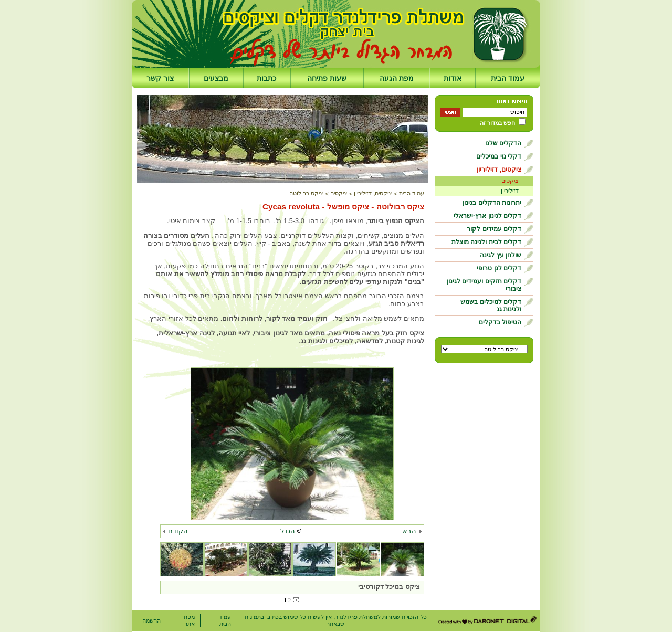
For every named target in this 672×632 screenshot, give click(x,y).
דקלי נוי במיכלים (499, 156)
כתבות (266, 78)
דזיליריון (510, 191)
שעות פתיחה (327, 78)
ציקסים (510, 181)
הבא (409, 531)
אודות (453, 78)
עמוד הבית (508, 78)
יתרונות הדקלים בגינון (492, 203)
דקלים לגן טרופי (499, 268)
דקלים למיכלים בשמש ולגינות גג (491, 306)
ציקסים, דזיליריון (499, 170)
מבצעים (216, 78)
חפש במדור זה (497, 123)
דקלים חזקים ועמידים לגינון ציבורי (484, 285)
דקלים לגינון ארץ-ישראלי (487, 216)
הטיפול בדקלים (500, 322)
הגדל (288, 531)
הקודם (178, 531)
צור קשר (160, 78)
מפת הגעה (397, 78)
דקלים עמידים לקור (494, 229)
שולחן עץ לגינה (501, 255)
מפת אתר (189, 620)
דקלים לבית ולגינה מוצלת (486, 242)
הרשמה (151, 620)
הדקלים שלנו (503, 143)
